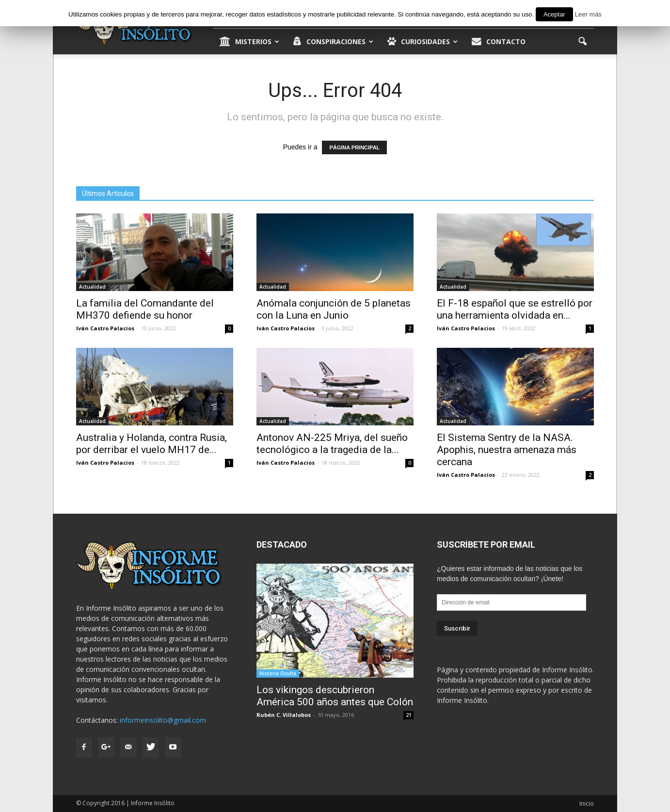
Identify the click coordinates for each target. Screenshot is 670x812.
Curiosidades (423, 42)
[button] (582, 42)
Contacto (499, 42)
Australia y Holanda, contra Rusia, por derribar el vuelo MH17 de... (152, 444)
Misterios (249, 42)
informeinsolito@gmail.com (163, 720)
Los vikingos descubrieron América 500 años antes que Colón (335, 696)
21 (409, 715)
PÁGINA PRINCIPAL (354, 147)
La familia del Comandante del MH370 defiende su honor (145, 309)
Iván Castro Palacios (105, 328)
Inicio (587, 804)
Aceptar (554, 14)
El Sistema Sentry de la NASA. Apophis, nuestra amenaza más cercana (507, 450)
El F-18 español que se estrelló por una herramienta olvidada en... (515, 309)
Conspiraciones (333, 42)
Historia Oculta (278, 673)
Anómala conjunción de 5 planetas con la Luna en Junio (334, 309)
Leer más (588, 14)
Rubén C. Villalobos (284, 715)
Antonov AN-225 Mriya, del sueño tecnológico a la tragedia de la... (332, 444)
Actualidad (92, 287)
